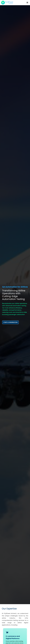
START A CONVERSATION (10, 322)
